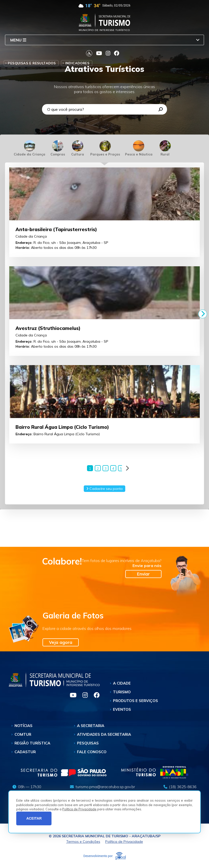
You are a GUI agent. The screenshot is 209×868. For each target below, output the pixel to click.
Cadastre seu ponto (104, 489)
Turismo (122, 693)
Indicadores (77, 63)
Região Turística (32, 744)
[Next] (203, 314)
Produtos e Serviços (135, 701)
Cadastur (25, 753)
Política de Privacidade (79, 809)
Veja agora (61, 643)
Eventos (122, 710)
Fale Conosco (92, 753)
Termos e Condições (83, 842)
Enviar (143, 575)
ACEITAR (34, 818)
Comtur (23, 735)
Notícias (23, 726)
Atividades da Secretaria (104, 735)
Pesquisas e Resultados (32, 63)
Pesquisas (88, 744)
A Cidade (122, 684)
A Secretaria (91, 726)
